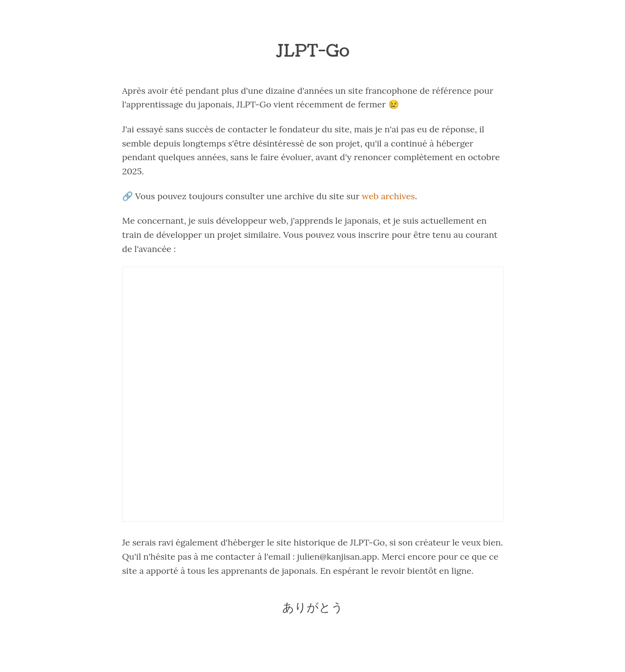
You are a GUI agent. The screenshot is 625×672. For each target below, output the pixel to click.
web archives (388, 196)
